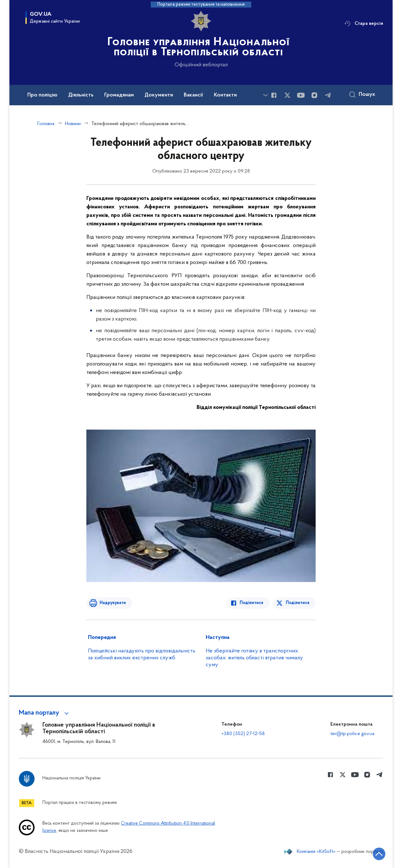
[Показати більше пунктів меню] (265, 95)
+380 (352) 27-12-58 (243, 734)
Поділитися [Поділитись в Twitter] (298, 603)
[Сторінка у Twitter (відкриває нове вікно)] (287, 95)
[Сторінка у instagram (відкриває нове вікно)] (314, 95)
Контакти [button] (225, 95)
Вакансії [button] (193, 95)
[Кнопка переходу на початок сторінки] (378, 854)
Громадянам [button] (119, 95)
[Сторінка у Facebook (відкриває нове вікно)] (274, 95)
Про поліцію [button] (42, 95)
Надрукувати (112, 603)
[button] (45, 713)
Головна (46, 124)
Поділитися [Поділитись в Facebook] (252, 603)
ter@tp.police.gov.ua (352, 734)
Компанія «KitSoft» (316, 852)
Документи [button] (159, 95)
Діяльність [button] (81, 95)
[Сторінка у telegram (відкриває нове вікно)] (328, 95)
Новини (73, 124)
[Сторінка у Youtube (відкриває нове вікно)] (301, 95)
